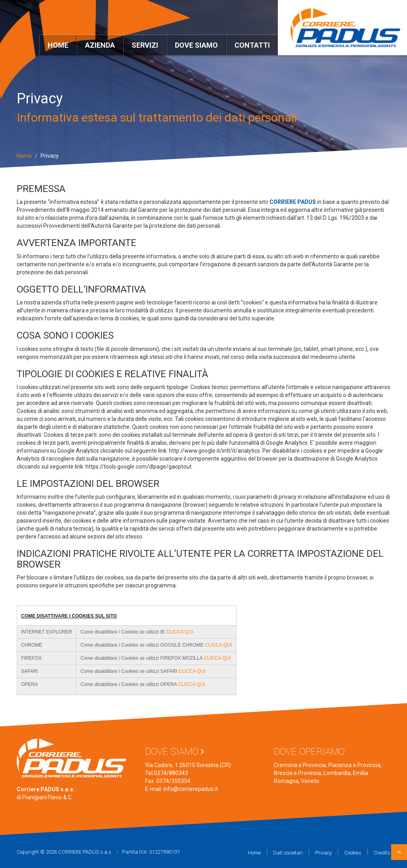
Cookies (353, 853)
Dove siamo (196, 45)
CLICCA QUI (180, 632)
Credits (382, 853)
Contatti (252, 45)
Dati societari (288, 853)
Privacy (324, 853)
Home (58, 45)
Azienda (100, 45)
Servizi (145, 45)
